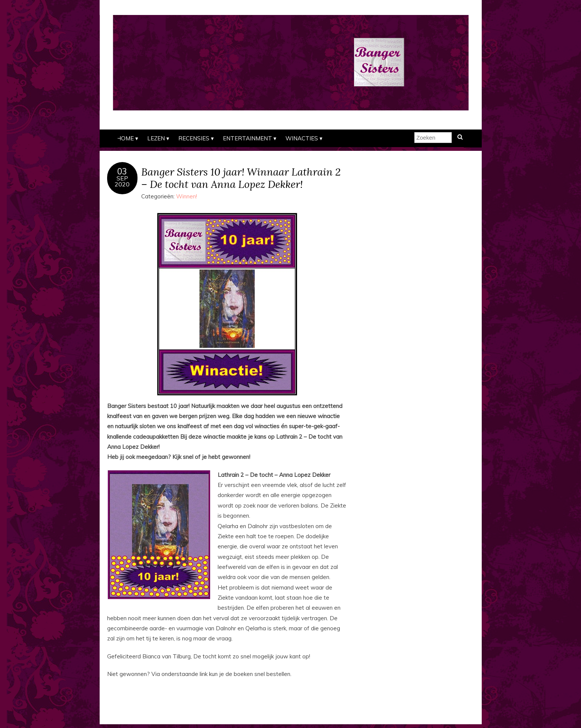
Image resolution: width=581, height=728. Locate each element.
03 (122, 171)
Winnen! (187, 196)
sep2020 (122, 181)
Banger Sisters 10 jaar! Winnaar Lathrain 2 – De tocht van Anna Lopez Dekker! (241, 178)
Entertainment (247, 138)
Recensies (194, 138)
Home (125, 138)
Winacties (302, 138)
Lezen (156, 138)
